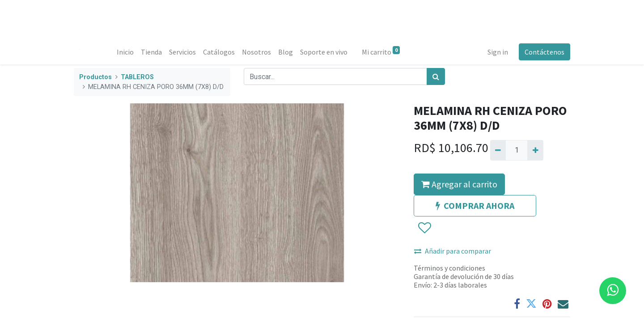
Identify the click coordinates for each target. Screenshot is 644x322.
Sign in (498, 52)
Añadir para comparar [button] (453, 251)
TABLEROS (137, 77)
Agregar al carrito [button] (459, 184)
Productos (95, 77)
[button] (424, 228)
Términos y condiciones (449, 268)
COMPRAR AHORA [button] (475, 205)
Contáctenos (544, 52)
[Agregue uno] (535, 150)
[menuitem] (125, 52)
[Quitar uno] (498, 150)
